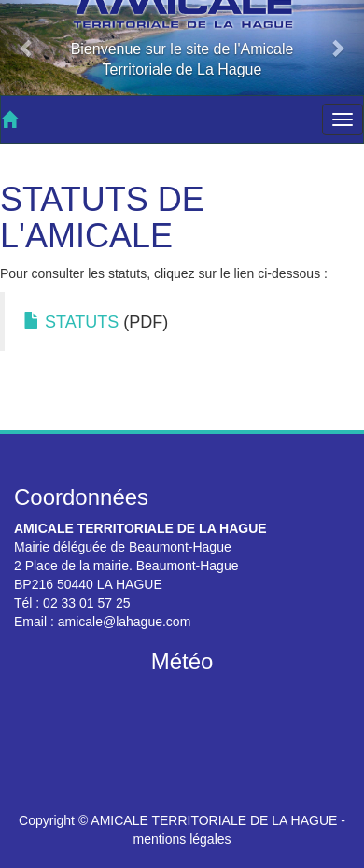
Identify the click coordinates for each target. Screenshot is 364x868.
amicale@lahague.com (125, 622)
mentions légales (182, 839)
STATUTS (71, 322)
